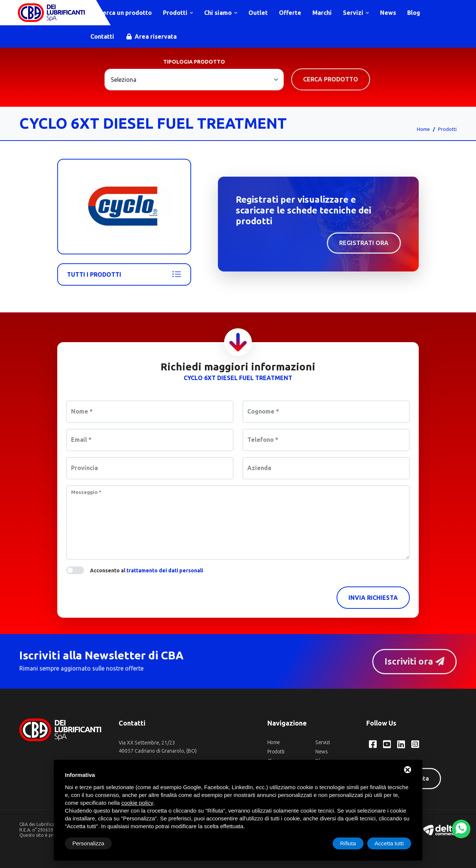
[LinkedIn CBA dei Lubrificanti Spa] (401, 744)
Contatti (102, 36)
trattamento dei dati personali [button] (165, 570)
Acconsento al (147, 570)
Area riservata (152, 36)
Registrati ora (364, 243)
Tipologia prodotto (194, 62)
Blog (414, 13)
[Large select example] (194, 80)
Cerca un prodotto (122, 13)
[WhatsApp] (461, 829)
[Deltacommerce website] (440, 830)
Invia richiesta (373, 598)
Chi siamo (221, 13)
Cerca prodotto (331, 79)
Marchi (322, 13)
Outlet (258, 13)
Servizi (356, 13)
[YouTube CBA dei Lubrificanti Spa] (387, 744)
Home (423, 129)
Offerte (290, 13)
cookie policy (137, 803)
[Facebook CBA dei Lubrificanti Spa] (373, 744)
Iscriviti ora (414, 661)
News (388, 13)
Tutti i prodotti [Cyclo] (124, 274)
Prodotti (178, 13)
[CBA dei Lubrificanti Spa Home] (51, 13)
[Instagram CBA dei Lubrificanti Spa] (415, 744)
